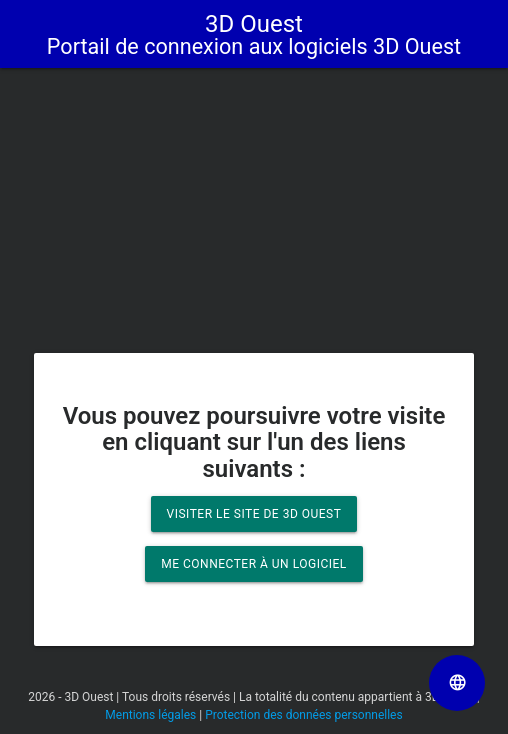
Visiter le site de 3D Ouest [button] (254, 514)
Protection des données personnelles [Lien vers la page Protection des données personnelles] (304, 715)
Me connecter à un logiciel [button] (254, 564)
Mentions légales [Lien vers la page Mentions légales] (150, 715)
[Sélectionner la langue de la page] (457, 683)
